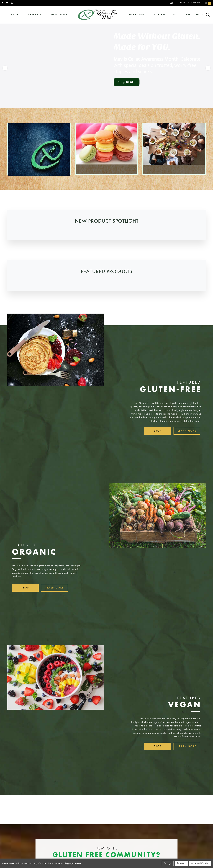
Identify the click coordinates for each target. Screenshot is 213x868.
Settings (168, 863)
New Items (59, 14)
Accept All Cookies (200, 863)
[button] (5, 75)
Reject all (181, 863)
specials (35, 14)
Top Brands (136, 14)
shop (15, 14)
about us (193, 14)
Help (171, 3)
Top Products (165, 14)
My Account (190, 3)
